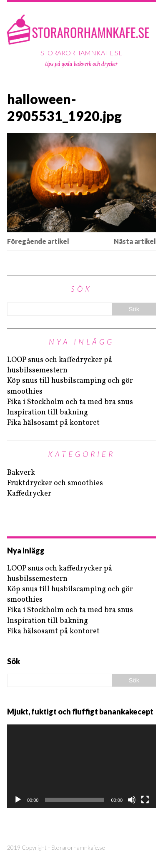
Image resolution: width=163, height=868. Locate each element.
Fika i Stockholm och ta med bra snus (70, 402)
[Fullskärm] (145, 800)
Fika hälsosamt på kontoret (53, 423)
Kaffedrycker (29, 494)
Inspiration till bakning (48, 413)
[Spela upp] (18, 800)
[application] (81, 766)
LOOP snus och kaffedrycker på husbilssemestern (60, 365)
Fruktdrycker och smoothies (55, 483)
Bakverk (21, 473)
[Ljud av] (132, 800)
